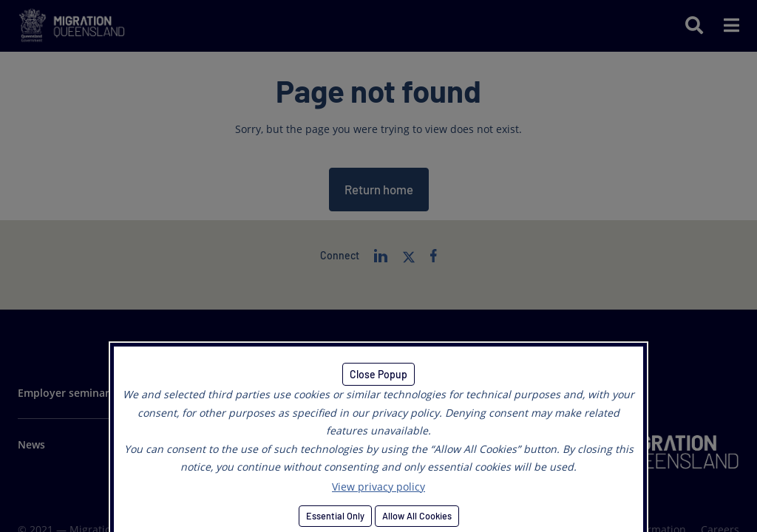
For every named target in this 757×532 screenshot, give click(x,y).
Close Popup (378, 374)
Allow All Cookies (417, 516)
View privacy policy (378, 487)
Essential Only (335, 516)
